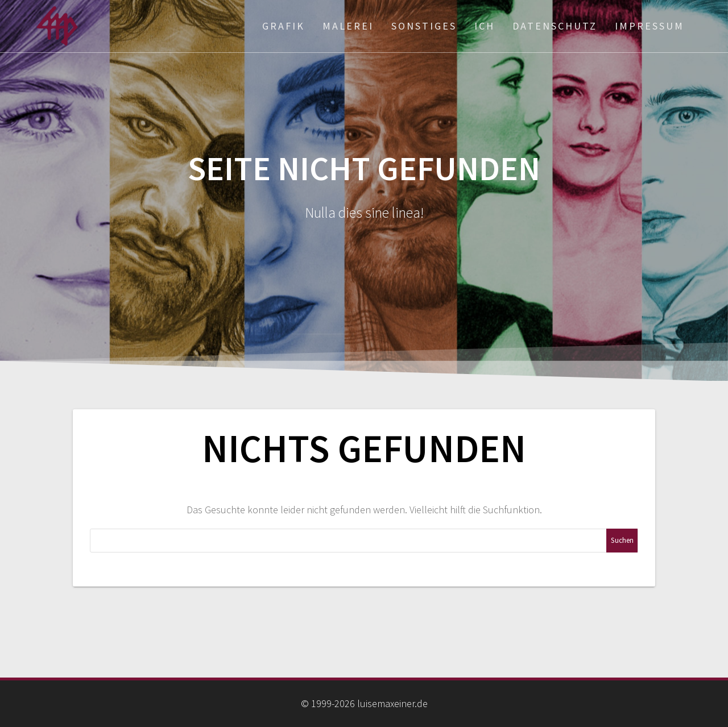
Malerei (348, 26)
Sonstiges (424, 26)
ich (485, 26)
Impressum (650, 26)
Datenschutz (555, 26)
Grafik (284, 26)
